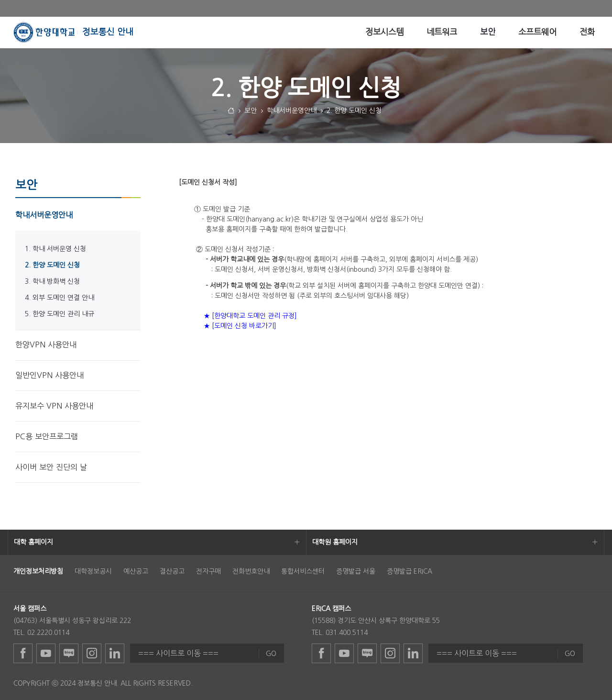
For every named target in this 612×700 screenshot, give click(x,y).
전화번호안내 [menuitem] (251, 571)
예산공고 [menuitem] (136, 571)
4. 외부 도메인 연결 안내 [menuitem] (60, 298)
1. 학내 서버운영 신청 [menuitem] (55, 249)
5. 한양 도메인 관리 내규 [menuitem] (60, 314)
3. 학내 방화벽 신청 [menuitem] (52, 281)
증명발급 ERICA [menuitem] (410, 571)
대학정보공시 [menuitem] (93, 571)
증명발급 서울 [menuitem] (356, 571)
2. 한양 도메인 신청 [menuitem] (52, 265)
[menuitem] (384, 32)
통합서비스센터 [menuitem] (303, 571)
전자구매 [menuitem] (208, 571)
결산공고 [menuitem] (172, 571)
